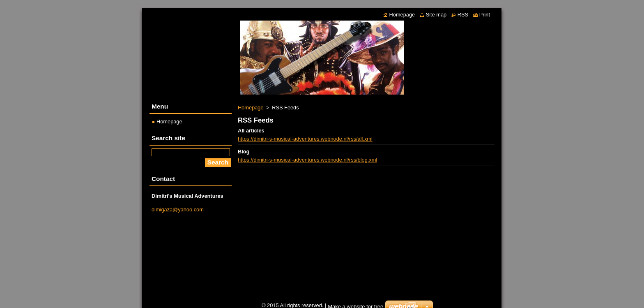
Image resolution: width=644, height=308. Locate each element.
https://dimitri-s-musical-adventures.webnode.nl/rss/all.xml (305, 139)
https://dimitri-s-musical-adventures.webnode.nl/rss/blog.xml (307, 160)
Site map (436, 15)
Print (485, 15)
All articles (251, 131)
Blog (244, 152)
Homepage (251, 108)
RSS (463, 15)
